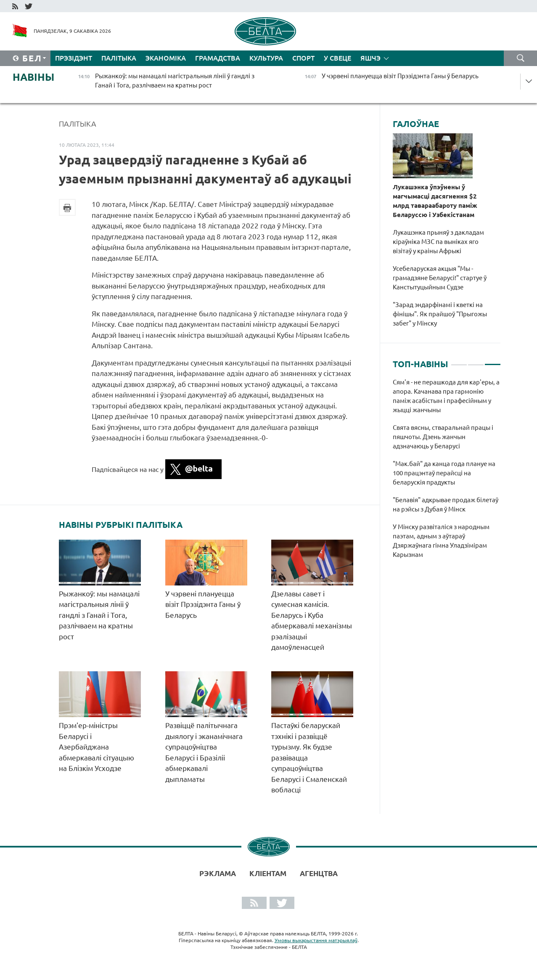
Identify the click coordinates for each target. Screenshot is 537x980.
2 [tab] (476, 361)
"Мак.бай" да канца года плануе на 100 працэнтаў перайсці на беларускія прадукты (444, 473)
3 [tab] (493, 361)
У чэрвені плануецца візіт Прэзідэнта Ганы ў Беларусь (203, 604)
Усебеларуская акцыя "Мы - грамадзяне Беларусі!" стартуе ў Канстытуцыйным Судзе (440, 278)
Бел (32, 58)
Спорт (303, 58)
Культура (266, 58)
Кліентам (268, 873)
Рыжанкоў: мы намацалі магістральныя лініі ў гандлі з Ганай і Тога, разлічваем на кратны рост (99, 615)
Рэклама (218, 873)
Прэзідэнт (74, 58)
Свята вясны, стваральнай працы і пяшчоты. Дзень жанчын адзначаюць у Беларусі (443, 437)
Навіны (33, 77)
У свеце (337, 58)
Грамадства (218, 58)
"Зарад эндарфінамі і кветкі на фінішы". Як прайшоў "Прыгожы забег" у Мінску (440, 314)
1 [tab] (459, 361)
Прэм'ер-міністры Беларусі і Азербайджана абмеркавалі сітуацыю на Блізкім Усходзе (97, 747)
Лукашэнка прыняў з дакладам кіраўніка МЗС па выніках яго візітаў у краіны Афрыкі (438, 242)
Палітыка (119, 58)
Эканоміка (166, 58)
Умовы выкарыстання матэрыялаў (316, 940)
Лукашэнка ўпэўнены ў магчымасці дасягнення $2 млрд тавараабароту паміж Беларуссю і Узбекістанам (435, 201)
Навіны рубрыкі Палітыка (121, 525)
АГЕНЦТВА (319, 873)
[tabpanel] (447, 473)
